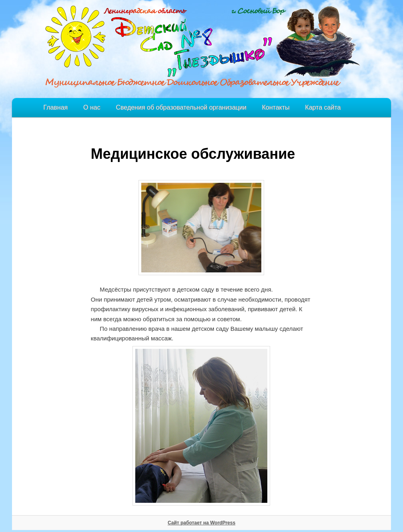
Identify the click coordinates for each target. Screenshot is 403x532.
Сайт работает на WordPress (201, 523)
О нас (92, 107)
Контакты (276, 107)
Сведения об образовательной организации (181, 107)
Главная (55, 107)
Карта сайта (323, 107)
